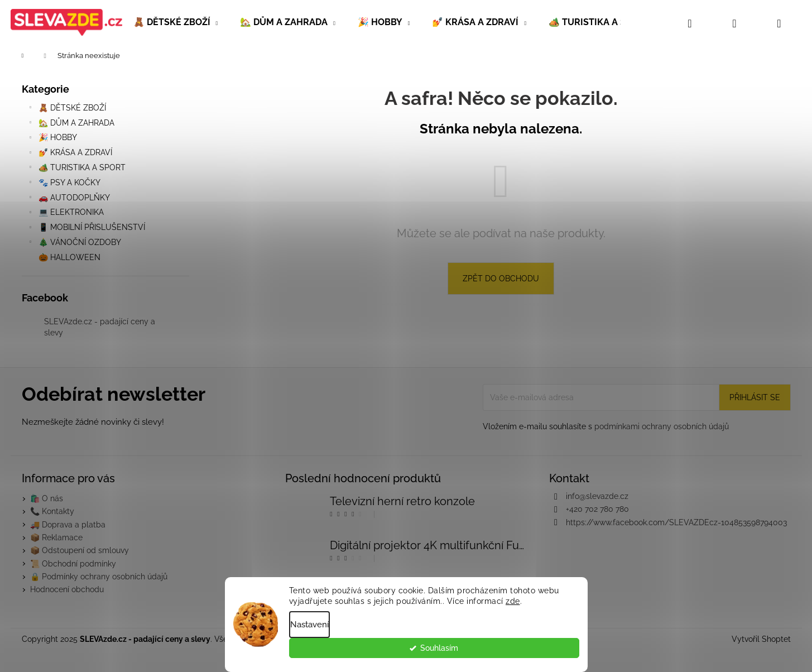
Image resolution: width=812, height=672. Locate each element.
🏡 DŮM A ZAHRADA (71, 124)
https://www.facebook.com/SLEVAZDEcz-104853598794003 (676, 522)
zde (513, 607)
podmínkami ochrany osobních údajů (662, 426)
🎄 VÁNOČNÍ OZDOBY (74, 244)
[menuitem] (176, 22)
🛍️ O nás (47, 498)
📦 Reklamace (56, 537)
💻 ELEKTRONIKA (66, 214)
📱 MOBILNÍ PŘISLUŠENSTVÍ (86, 229)
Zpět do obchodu (501, 279)
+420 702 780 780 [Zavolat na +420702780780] (597, 509)
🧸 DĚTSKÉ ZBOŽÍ (67, 109)
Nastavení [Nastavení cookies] (309, 630)
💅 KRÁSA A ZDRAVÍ (70, 154)
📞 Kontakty (52, 511)
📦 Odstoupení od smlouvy (80, 550)
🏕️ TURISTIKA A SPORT (76, 169)
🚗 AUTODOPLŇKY (69, 199)
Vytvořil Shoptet (761, 639)
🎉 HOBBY (52, 139)
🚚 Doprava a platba (68, 525)
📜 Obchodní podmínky (73, 564)
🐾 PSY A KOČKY (64, 184)
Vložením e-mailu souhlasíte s (606, 426)
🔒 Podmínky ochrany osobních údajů (99, 577)
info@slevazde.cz (597, 496)
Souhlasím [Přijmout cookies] (549, 654)
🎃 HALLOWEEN (71, 257)
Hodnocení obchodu (67, 589)
